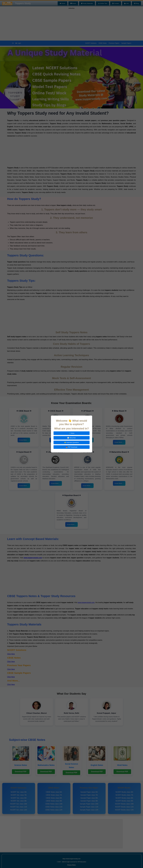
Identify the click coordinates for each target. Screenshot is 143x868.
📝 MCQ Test (72, 438)
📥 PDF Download (71, 447)
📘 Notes (72, 433)
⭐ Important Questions (71, 442)
